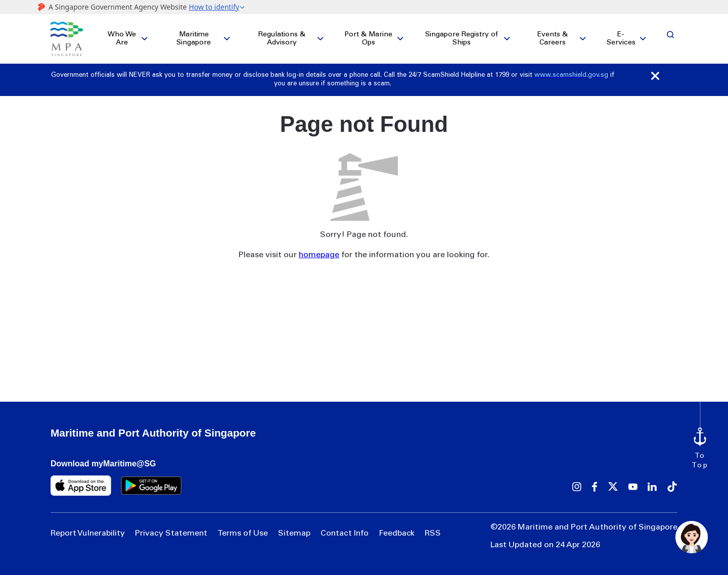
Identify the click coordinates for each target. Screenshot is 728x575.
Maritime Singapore (194, 39)
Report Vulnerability (88, 534)
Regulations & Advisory (282, 39)
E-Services (621, 39)
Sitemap (294, 534)
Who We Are (122, 39)
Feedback (397, 534)
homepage (319, 255)
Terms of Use (243, 534)
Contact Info (345, 534)
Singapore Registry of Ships (462, 39)
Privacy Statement (171, 534)
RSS (433, 534)
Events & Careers (553, 39)
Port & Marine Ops (368, 39)
